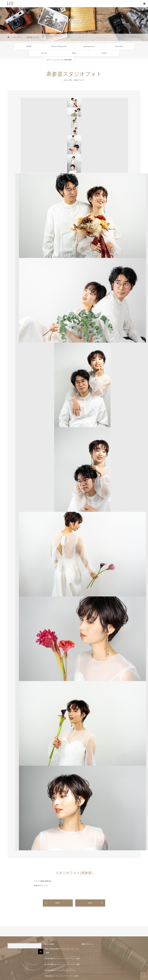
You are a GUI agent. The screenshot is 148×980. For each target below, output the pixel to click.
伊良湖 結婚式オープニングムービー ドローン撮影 (62, 959)
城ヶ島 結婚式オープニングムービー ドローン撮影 (62, 964)
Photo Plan (119, 46)
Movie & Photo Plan (59, 46)
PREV (58, 903)
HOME (29, 46)
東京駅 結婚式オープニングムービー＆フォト (60, 970)
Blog (74, 53)
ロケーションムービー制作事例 (59, 60)
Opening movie (89, 46)
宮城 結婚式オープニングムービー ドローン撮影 (61, 976)
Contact (104, 53)
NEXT (90, 903)
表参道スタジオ (79, 80)
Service (44, 53)
